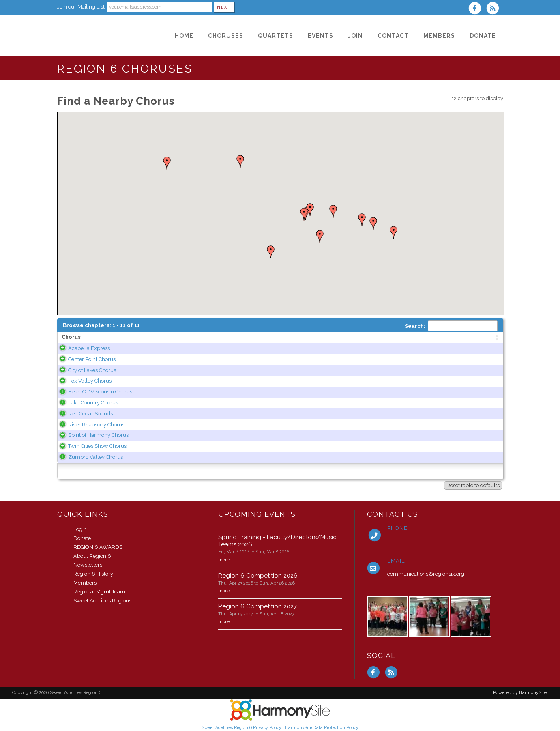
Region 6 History (93, 574)
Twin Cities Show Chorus (91, 446)
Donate (82, 538)
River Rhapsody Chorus (90, 425)
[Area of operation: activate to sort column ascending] (214, 338)
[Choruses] (226, 36)
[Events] (321, 36)
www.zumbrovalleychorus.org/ (367, 457)
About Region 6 (92, 556)
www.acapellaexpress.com (361, 348)
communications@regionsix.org (426, 574)
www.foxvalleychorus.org (359, 381)
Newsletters (88, 565)
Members (85, 583)
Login (80, 529)
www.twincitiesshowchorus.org (366, 446)
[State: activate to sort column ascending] (295, 338)
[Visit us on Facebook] (477, 9)
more (224, 560)
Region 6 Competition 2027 (257, 606)
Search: (451, 326)
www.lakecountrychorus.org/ (364, 403)
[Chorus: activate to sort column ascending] (110, 338)
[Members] (439, 36)
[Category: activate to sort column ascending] (478, 338)
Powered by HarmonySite (520, 693)
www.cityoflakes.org (353, 370)
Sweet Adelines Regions (102, 601)
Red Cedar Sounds (84, 414)
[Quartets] (276, 36)
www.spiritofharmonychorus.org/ (369, 435)
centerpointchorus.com (356, 359)
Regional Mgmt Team (99, 592)
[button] (240, 161)
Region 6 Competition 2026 (258, 576)
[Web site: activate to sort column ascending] (389, 338)
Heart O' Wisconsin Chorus (94, 392)
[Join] (355, 36)
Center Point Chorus (85, 359)
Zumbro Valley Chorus (89, 457)
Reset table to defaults (473, 485)
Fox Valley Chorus (83, 381)
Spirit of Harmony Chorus (92, 435)
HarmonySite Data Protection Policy (322, 727)
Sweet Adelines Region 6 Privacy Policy (242, 727)
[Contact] (393, 36)
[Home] (184, 36)
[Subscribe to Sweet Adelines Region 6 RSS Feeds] (495, 9)
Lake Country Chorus (87, 403)
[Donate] (483, 36)
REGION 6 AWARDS (98, 547)
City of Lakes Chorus (86, 370)
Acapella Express (83, 348)
